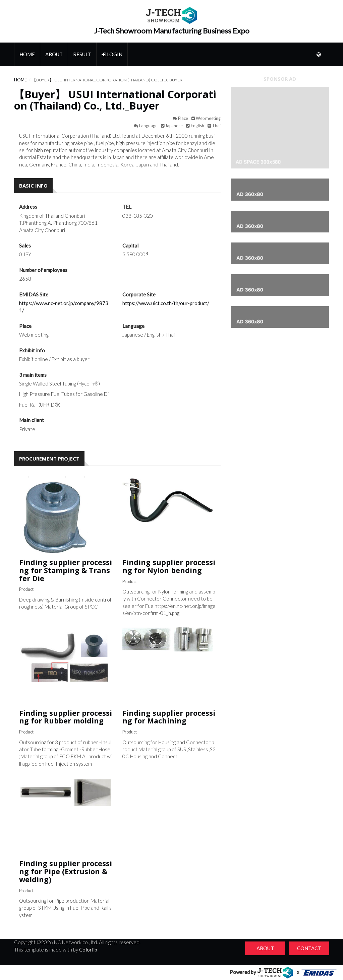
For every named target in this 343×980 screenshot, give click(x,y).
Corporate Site (139, 294)
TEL (127, 207)
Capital (130, 246)
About (54, 54)
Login (112, 54)
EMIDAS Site (34, 294)
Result (82, 54)
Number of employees (43, 270)
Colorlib (88, 950)
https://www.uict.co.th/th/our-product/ (166, 303)
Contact (309, 948)
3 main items (33, 375)
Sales (25, 246)
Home (27, 54)
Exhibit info (32, 350)
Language (133, 326)
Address (28, 207)
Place (25, 326)
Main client (32, 420)
